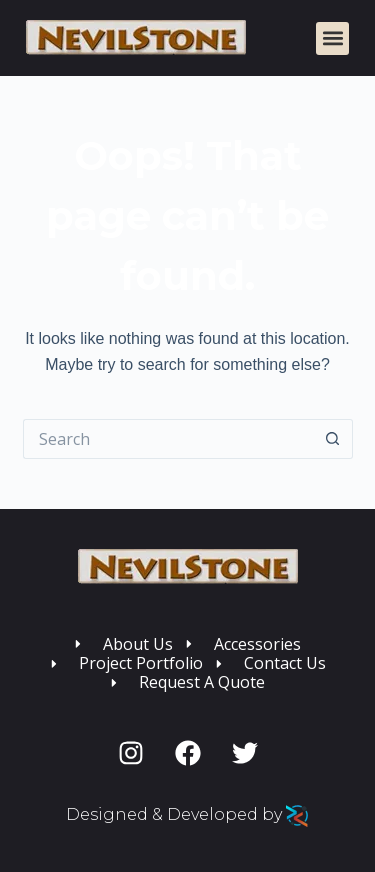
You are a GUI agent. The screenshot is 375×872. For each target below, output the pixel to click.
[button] (332, 38)
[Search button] (333, 439)
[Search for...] (168, 439)
